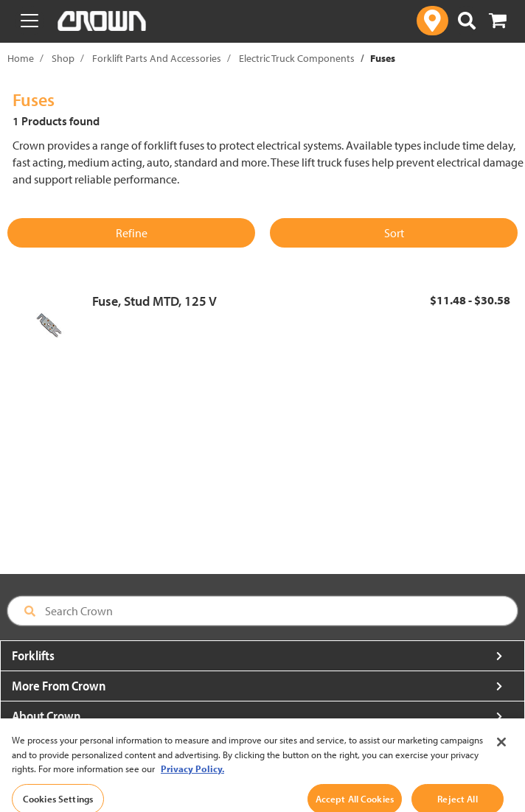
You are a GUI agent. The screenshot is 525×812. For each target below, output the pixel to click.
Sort (394, 233)
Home (21, 58)
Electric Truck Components (297, 58)
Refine (132, 233)
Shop (63, 58)
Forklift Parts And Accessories (157, 58)
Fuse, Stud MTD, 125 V (154, 301)
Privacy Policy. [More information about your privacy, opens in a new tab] (192, 779)
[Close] (501, 752)
